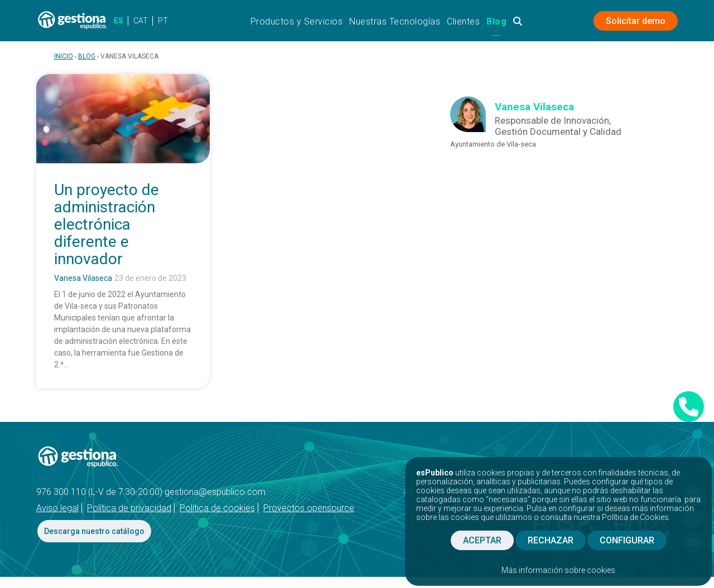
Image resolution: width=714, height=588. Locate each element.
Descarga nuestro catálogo (94, 531)
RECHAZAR (551, 540)
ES (119, 21)
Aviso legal (57, 508)
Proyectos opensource (309, 508)
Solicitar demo (636, 21)
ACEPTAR (482, 540)
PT (163, 21)
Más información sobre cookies (558, 570)
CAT (141, 21)
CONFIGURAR (627, 540)
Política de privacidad (129, 508)
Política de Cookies (635, 517)
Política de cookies (217, 508)
